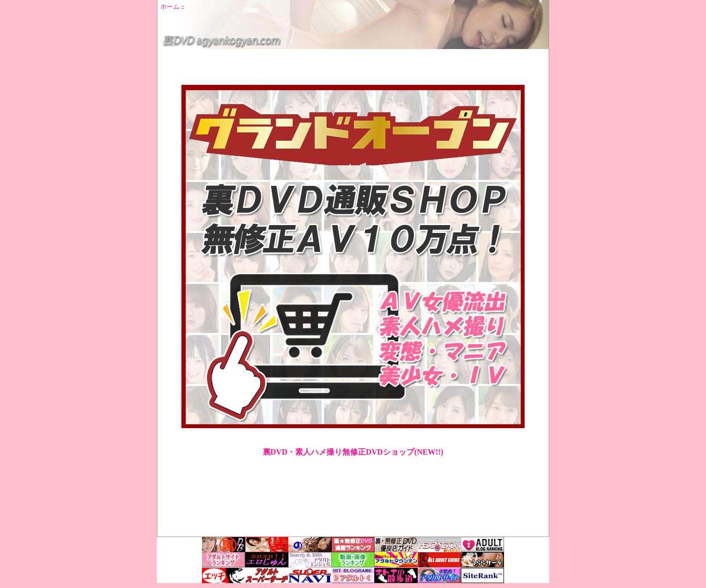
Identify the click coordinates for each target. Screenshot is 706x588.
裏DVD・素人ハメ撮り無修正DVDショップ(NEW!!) (353, 452)
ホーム (170, 7)
